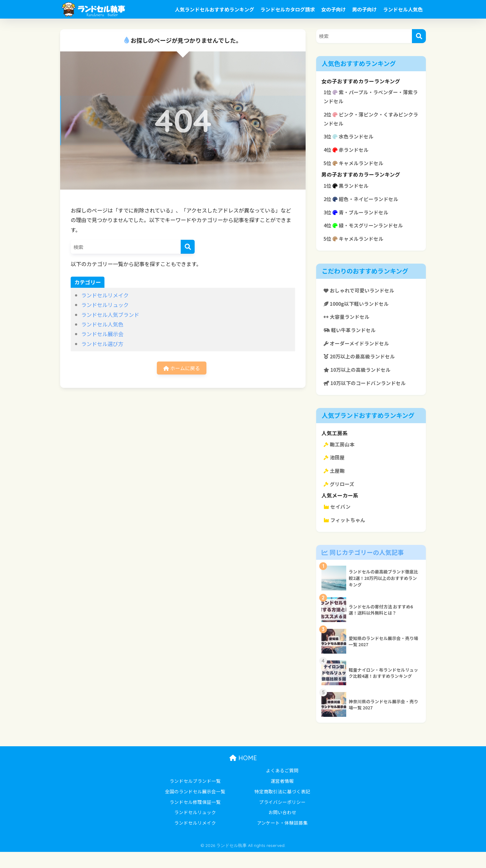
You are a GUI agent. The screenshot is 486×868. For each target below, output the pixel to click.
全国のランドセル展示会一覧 (195, 807)
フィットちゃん (346, 536)
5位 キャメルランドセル (355, 167)
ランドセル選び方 (102, 344)
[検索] (188, 247)
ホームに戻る (182, 369)
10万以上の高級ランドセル (359, 381)
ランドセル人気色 (403, 9)
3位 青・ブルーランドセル (358, 218)
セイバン (338, 522)
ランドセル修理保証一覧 (195, 818)
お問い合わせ (282, 828)
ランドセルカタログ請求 (288, 9)
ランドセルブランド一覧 (195, 797)
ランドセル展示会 (102, 334)
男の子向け (365, 9)
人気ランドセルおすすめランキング (214, 9)
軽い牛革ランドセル (351, 340)
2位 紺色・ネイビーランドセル (363, 204)
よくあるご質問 (282, 786)
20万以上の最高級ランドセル (362, 367)
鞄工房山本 (340, 457)
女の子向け (334, 9)
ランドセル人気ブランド (110, 315)
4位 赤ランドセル (347, 153)
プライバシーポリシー (282, 818)
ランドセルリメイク (105, 295)
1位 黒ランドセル (347, 191)
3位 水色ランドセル (350, 139)
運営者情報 (282, 797)
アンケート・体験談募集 (282, 839)
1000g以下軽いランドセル (358, 312)
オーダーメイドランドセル (358, 354)
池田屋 (335, 471)
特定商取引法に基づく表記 (282, 807)
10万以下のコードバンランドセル (367, 395)
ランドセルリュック (105, 305)
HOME (243, 774)
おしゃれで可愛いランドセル (361, 298)
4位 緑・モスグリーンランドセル (366, 232)
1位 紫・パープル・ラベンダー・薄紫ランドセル (371, 97)
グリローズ (340, 499)
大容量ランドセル (348, 326)
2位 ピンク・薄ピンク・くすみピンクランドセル (369, 121)
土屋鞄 (335, 485)
